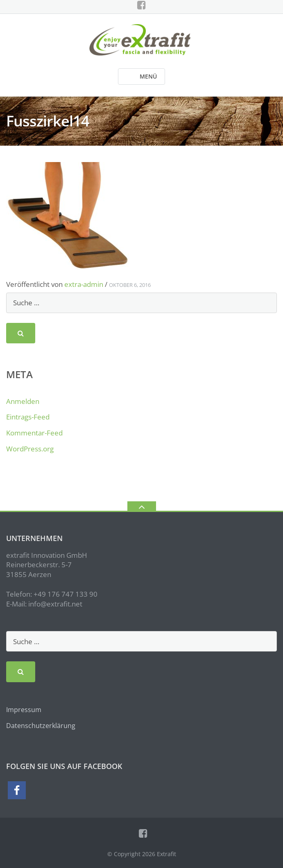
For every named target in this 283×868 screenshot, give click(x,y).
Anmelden (23, 401)
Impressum (24, 710)
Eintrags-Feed (28, 417)
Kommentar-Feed (34, 433)
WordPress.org (30, 449)
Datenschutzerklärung (41, 726)
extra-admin (84, 284)
